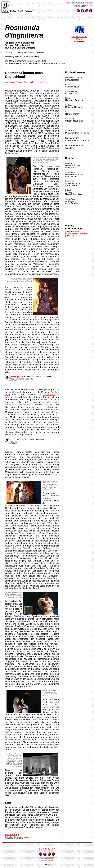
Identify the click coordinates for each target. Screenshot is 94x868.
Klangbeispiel (15, 377)
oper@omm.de (49, 860)
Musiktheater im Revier (79, 38)
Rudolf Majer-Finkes (40, 82)
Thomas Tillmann (15, 82)
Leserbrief (29, 837)
